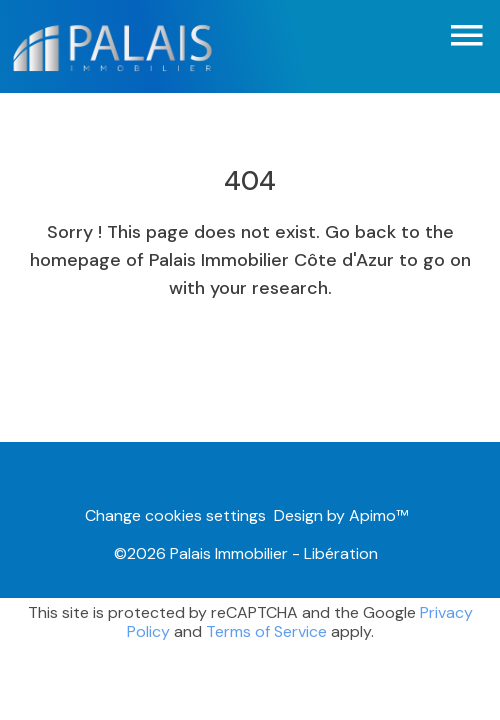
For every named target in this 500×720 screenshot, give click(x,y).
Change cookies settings (175, 515)
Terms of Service (266, 631)
